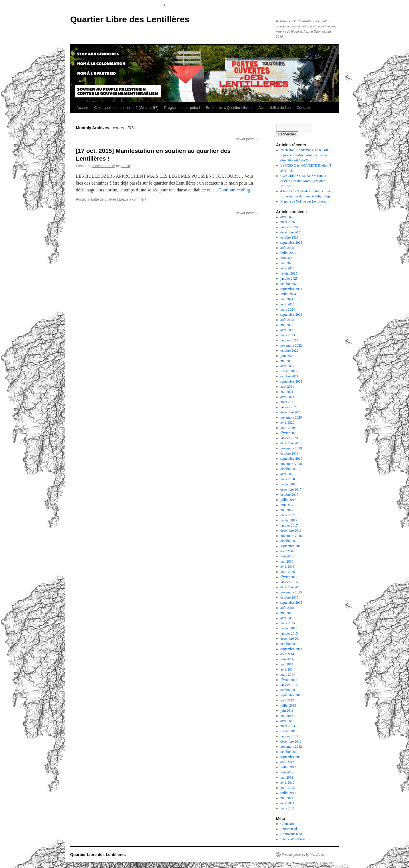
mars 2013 (288, 726)
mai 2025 (287, 263)
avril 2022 (287, 366)
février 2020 (289, 433)
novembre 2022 (291, 345)
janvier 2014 (289, 685)
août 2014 (287, 654)
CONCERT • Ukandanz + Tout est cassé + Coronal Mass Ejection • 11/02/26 (304, 181)
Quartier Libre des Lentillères (130, 19)
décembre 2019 (291, 443)
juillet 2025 (288, 253)
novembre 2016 (291, 536)
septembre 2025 (291, 243)
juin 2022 (287, 356)
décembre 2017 (291, 489)
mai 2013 (287, 716)
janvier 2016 (289, 582)
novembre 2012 (291, 747)
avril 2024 (287, 304)
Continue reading (237, 190)
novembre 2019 (291, 448)
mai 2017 (287, 510)
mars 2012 (288, 788)
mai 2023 (287, 325)
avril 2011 (287, 803)
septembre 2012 (291, 757)
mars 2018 (288, 479)
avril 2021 (287, 397)
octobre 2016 (289, 541)
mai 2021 (287, 392)
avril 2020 (287, 423)
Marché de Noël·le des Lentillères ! (305, 201)
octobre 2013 (289, 690)
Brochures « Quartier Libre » (229, 108)
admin (125, 166)
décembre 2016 (291, 531)
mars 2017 (288, 515)
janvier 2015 (289, 633)
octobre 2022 (289, 351)
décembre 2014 (291, 639)
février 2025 (289, 273)
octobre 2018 (289, 469)
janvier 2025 (289, 279)
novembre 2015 (291, 592)
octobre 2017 (289, 495)
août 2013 (287, 700)
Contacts (304, 108)
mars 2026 (288, 222)
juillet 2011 (288, 793)
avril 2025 (287, 268)
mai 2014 (287, 664)
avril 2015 (287, 618)
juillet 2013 (288, 705)
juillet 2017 (288, 500)
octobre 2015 (289, 597)
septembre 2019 (291, 459)
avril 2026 (287, 217)
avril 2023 (287, 330)
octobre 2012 (289, 752)
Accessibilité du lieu (275, 108)
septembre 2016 (291, 546)
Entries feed (289, 829)
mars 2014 (288, 675)
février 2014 (289, 680)
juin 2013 (287, 711)
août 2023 (287, 320)
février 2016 (289, 577)
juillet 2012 (288, 767)
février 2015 (289, 628)
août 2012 (287, 762)
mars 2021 (288, 402)
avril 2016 (287, 567)
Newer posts (247, 139)
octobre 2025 (289, 237)
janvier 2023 (289, 340)
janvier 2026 (289, 227)
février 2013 (289, 731)
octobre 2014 (289, 644)
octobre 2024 (289, 284)
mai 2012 (287, 777)
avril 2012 (287, 783)
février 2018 (289, 484)
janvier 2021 (289, 407)
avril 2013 (287, 721)
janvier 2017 (289, 525)
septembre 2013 (291, 695)
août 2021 (287, 387)
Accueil (83, 108)
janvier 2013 (289, 736)
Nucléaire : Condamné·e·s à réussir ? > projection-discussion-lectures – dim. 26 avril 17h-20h (306, 155)
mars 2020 (288, 428)
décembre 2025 (291, 232)
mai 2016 (287, 561)
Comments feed (291, 834)
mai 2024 (287, 299)
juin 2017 (287, 505)
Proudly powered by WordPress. (304, 855)
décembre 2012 (291, 741)
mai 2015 (287, 613)
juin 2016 (287, 556)
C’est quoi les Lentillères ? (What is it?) (126, 108)
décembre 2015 (291, 587)
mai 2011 (287, 798)
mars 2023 (288, 335)
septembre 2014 (291, 649)
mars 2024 (288, 309)
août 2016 (287, 551)
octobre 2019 (289, 453)
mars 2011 (288, 808)
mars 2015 (288, 623)
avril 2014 (287, 669)
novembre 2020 (291, 417)
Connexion (288, 824)
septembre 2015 (291, 603)
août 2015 (287, 608)
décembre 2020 (291, 412)
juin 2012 (287, 772)
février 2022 (289, 371)
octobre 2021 (289, 376)
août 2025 (287, 248)
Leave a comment (132, 199)
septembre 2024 (291, 289)
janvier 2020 (289, 438)
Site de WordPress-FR (296, 839)
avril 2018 (287, 474)
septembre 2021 (291, 381)
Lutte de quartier (104, 199)
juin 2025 (287, 258)
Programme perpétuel (182, 108)
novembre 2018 (291, 464)
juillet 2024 (288, 294)
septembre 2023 (291, 315)
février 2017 (289, 520)
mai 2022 (287, 361)
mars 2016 (288, 572)
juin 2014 (287, 659)
